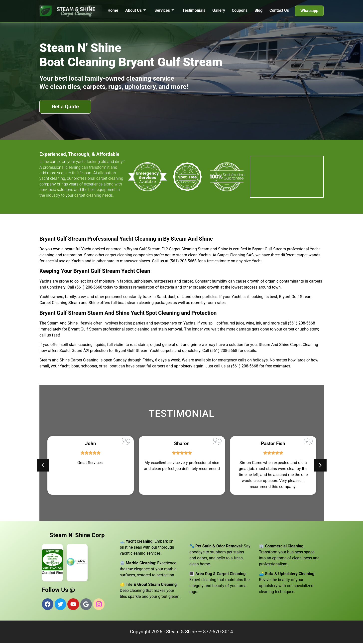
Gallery (219, 10)
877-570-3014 (218, 632)
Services (164, 10)
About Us (135, 10)
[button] (43, 465)
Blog (259, 10)
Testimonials (194, 10)
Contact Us (279, 10)
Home (113, 10)
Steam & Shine (181, 632)
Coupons (240, 10)
